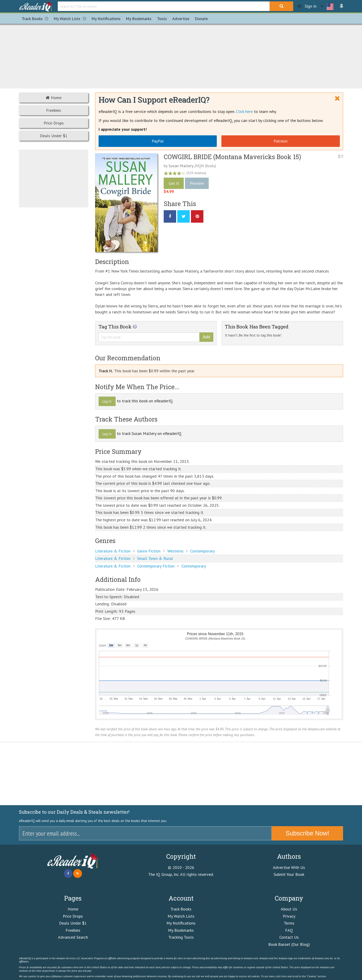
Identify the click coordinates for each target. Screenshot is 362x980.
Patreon (281, 141)
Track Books (36, 19)
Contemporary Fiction (156, 566)
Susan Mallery (181, 166)
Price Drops (54, 123)
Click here (244, 111)
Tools (162, 19)
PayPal (158, 141)
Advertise (181, 19)
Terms (289, 923)
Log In (107, 401)
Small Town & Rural (155, 558)
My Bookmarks (181, 930)
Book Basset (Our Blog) (289, 944)
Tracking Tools (181, 937)
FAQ (289, 930)
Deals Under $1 (54, 136)
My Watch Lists (71, 19)
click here (281, 976)
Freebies (54, 110)
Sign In (307, 6)
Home (54, 98)
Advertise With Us (289, 867)
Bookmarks (139, 19)
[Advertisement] (181, 55)
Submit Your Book (289, 874)
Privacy (289, 916)
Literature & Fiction (113, 551)
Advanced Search (73, 937)
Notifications (106, 19)
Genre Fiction (149, 551)
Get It (174, 183)
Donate (201, 19)
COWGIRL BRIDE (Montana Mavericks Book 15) (232, 157)
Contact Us (289, 937)
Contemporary (202, 551)
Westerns (175, 551)
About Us (289, 909)
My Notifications (181, 923)
